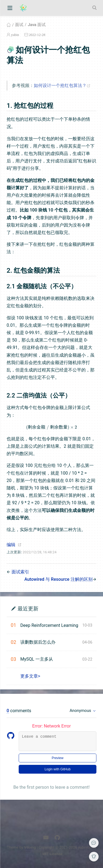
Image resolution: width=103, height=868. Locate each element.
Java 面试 (37, 25)
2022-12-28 (37, 35)
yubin (15, 35)
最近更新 (28, 608)
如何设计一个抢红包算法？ (64, 85)
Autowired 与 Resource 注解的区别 (59, 579)
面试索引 (20, 572)
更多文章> (30, 676)
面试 (19, 25)
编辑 (11, 545)
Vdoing (30, 847)
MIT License (52, 854)
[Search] (95, 8)
